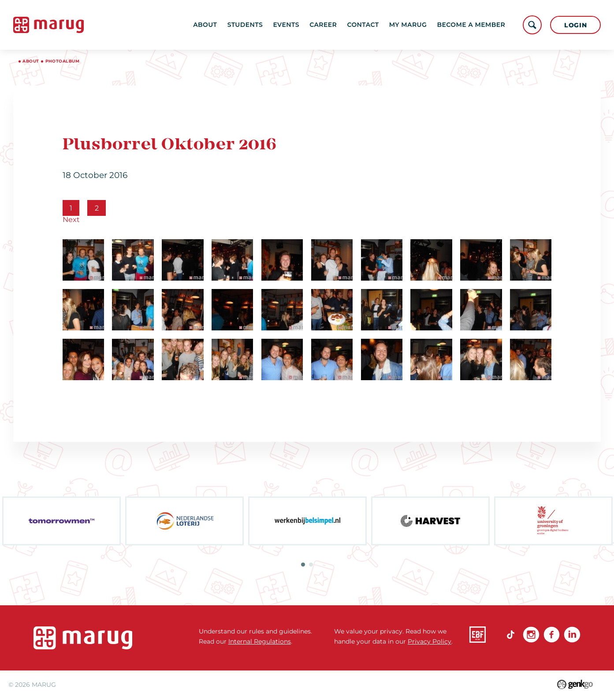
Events (286, 25)
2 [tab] (311, 565)
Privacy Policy (430, 641)
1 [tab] (303, 565)
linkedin (572, 635)
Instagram (531, 635)
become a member (471, 25)
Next (71, 219)
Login (576, 25)
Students (245, 25)
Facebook (552, 635)
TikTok (511, 635)
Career (323, 25)
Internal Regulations (260, 641)
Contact (363, 25)
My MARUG (408, 25)
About (205, 25)
